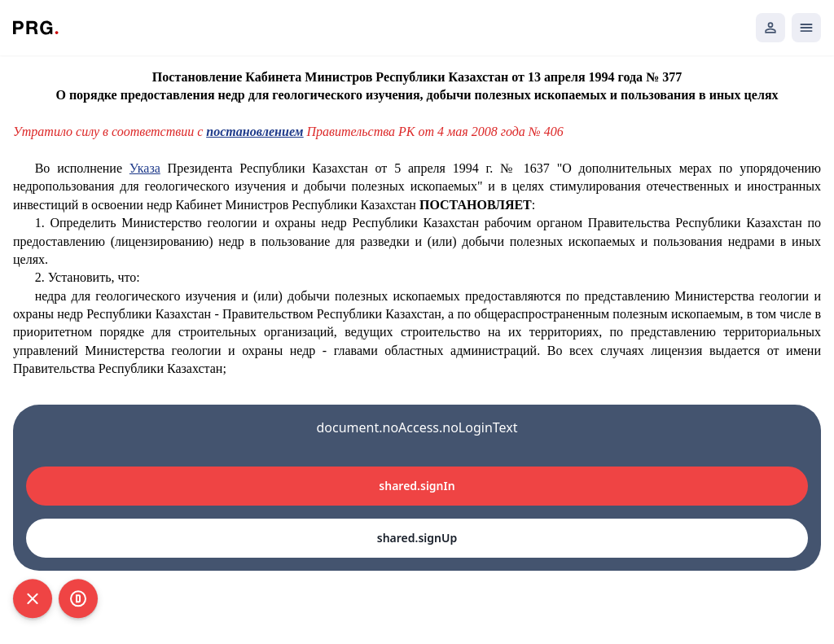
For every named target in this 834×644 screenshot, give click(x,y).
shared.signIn (417, 486)
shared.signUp (417, 538)
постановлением (255, 131)
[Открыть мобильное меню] (806, 28)
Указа (145, 168)
